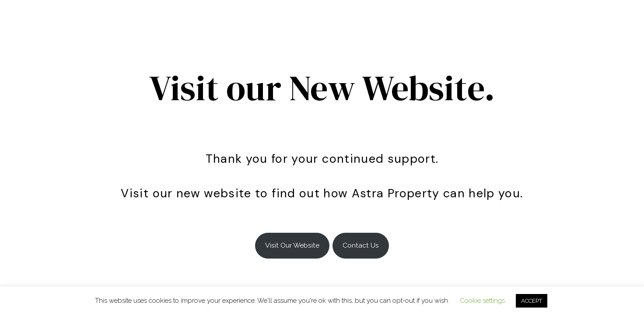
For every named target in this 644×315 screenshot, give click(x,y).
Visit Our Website (292, 245)
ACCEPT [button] (532, 301)
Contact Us (361, 245)
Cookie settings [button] (482, 301)
